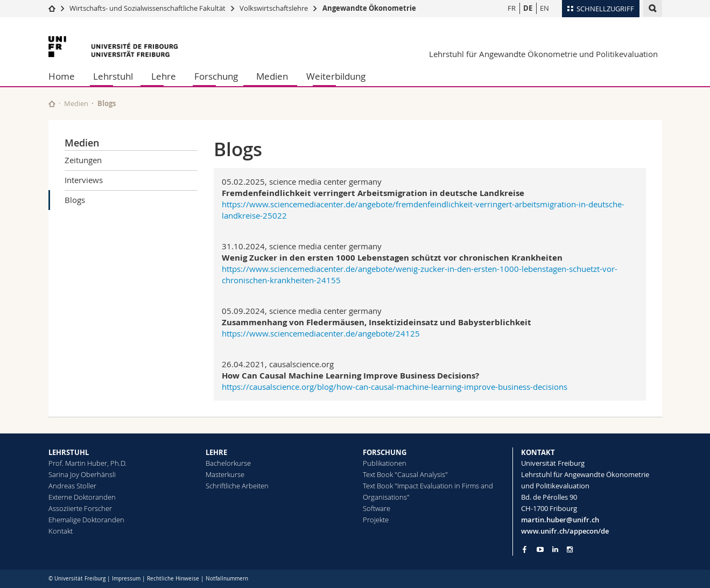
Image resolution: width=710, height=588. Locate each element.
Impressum (126, 579)
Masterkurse (225, 474)
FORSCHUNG (385, 452)
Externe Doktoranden (82, 497)
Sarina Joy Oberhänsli (82, 474)
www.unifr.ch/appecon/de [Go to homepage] (565, 531)
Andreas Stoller (72, 486)
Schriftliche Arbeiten (237, 486)
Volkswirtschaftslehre (274, 8)
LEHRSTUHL (69, 452)
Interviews (84, 180)
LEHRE (216, 452)
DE (528, 8)
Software (377, 508)
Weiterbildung (336, 76)
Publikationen (385, 463)
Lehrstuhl (113, 76)
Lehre (164, 76)
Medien (272, 76)
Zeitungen (83, 160)
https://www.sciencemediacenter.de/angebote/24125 (321, 333)
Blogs (75, 200)
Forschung (216, 76)
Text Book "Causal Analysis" (405, 474)
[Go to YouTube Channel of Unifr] (540, 549)
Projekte (376, 520)
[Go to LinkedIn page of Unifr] (555, 549)
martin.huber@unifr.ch (560, 520)
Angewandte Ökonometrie (369, 8)
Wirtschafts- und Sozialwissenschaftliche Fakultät (148, 8)
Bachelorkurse (228, 463)
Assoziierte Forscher (80, 508)
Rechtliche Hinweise (173, 579)
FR (512, 8)
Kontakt (61, 531)
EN (544, 8)
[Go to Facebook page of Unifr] (525, 549)
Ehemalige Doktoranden (86, 520)
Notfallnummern (227, 579)
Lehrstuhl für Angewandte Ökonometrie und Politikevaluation (543, 54)
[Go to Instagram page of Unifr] (570, 549)
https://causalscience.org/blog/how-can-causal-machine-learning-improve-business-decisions (395, 387)
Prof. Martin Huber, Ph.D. (87, 463)
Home (62, 76)
